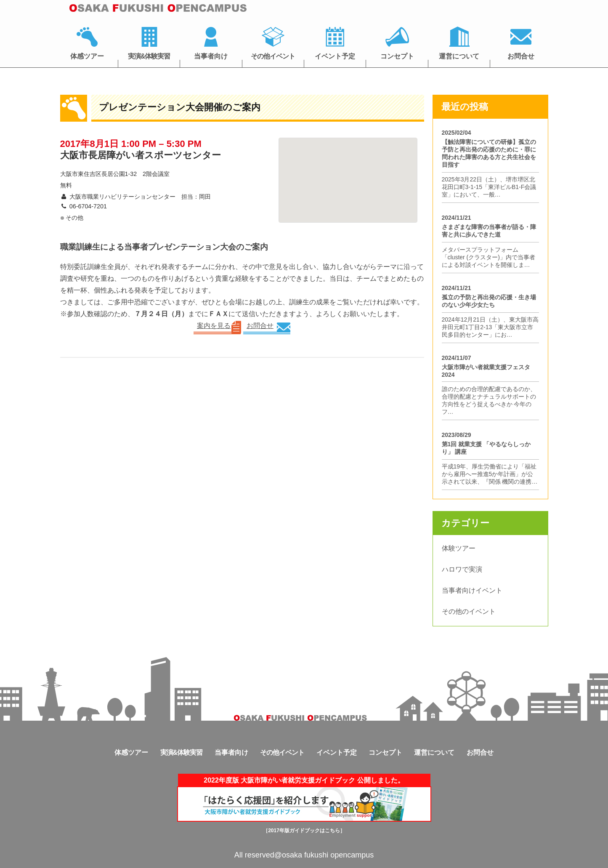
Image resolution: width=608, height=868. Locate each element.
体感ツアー (87, 56)
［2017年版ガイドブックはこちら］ (304, 831)
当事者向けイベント (472, 590)
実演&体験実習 (149, 56)
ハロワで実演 (462, 569)
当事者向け (211, 56)
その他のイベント (469, 611)
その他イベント (273, 56)
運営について (459, 56)
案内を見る (214, 326)
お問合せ (521, 56)
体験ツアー (459, 548)
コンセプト (397, 56)
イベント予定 (335, 56)
